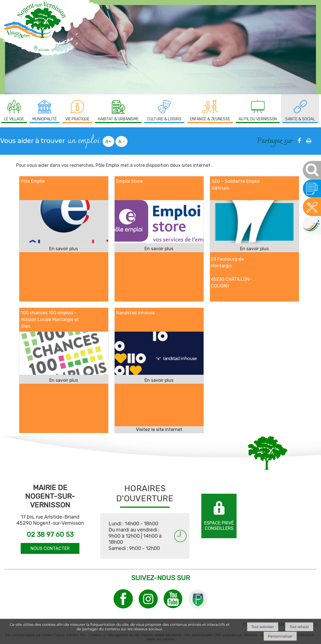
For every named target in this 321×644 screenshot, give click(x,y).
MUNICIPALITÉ (45, 119)
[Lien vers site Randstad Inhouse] (159, 373)
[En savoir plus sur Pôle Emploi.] (64, 249)
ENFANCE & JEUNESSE (210, 119)
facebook (299, 140)
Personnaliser (280, 636)
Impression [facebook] (309, 140)
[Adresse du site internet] (159, 430)
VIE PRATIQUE (77, 119)
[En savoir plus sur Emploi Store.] (159, 249)
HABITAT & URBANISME (118, 119)
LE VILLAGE (14, 119)
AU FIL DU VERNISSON (258, 119)
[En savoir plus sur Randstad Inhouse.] (159, 380)
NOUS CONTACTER (50, 548)
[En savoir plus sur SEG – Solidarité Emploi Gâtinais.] (254, 249)
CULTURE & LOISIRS (164, 119)
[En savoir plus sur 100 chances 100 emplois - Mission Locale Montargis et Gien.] (64, 380)
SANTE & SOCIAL (300, 119)
